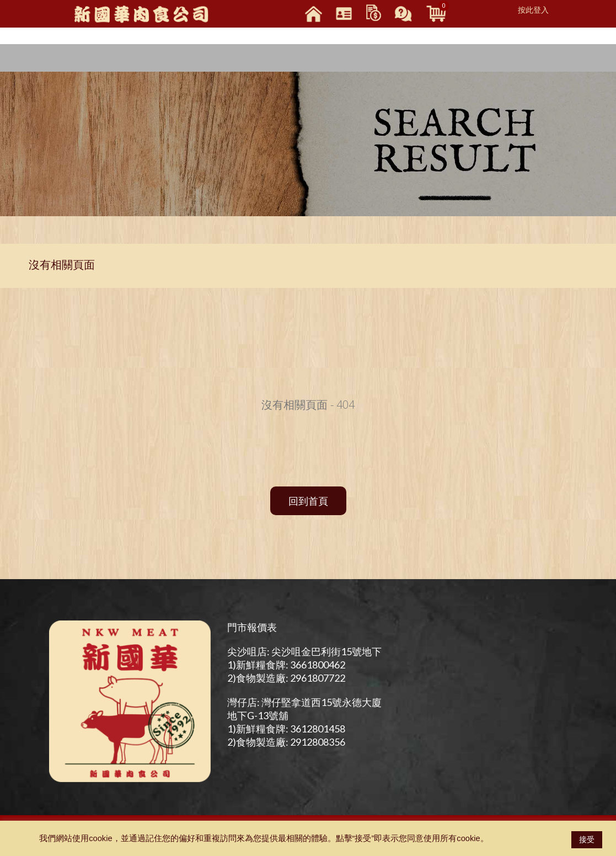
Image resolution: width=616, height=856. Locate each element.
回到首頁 (308, 501)
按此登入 (533, 10)
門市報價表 (252, 627)
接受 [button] (587, 839)
